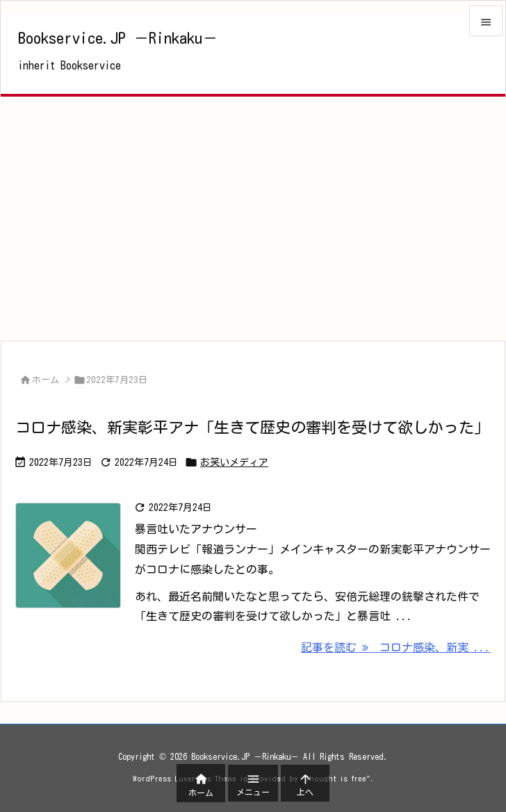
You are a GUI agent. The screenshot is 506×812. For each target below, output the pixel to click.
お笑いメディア (234, 462)
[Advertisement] (253, 218)
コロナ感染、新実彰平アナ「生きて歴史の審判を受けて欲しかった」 (252, 428)
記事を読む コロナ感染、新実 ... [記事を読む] (396, 647)
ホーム (46, 380)
